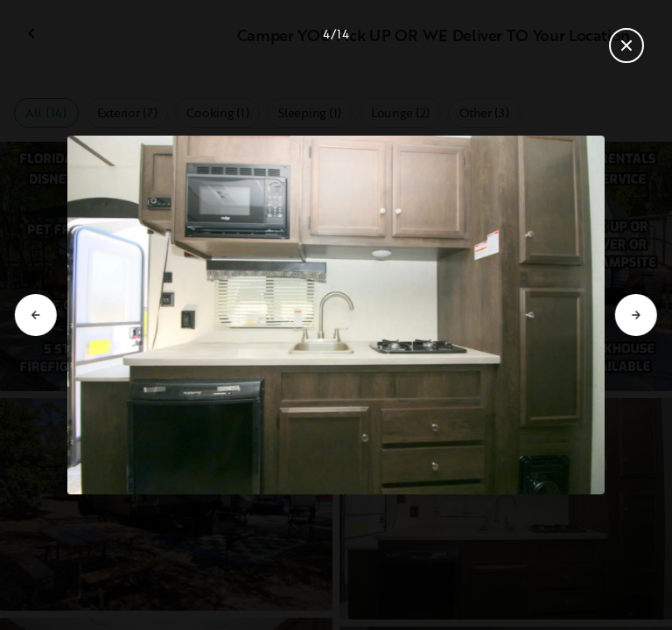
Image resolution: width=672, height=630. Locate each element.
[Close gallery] (626, 45)
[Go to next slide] (636, 315)
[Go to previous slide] (36, 315)
